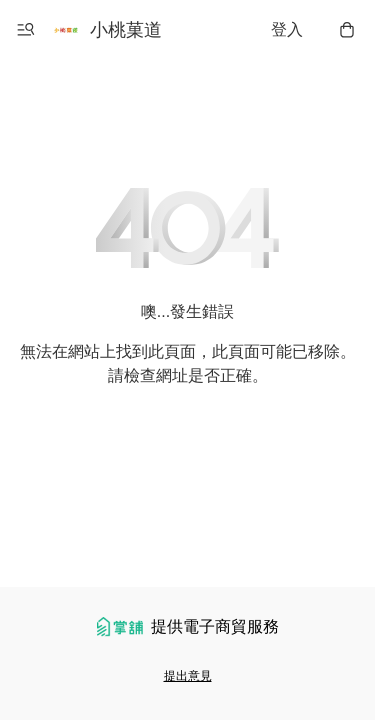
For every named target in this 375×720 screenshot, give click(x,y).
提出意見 (188, 676)
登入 (287, 29)
